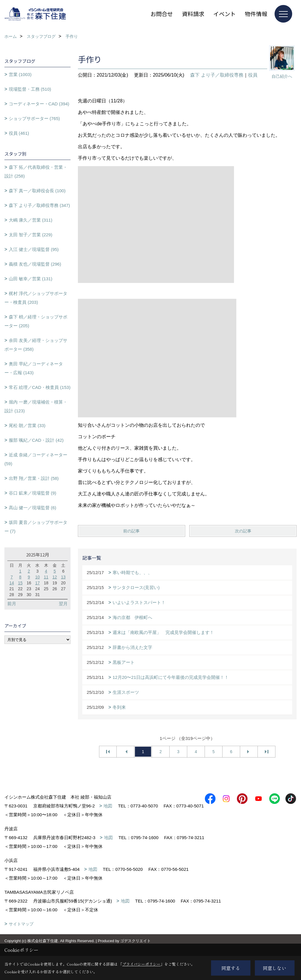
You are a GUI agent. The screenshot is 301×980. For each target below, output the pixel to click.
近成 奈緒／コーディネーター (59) (36, 459)
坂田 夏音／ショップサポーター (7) (36, 527)
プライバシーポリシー (141, 964)
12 (55, 577)
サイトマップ (21, 933)
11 (46, 577)
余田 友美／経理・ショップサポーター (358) (36, 345)
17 (38, 583)
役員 (253, 75)
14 (12, 583)
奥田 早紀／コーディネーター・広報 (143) (34, 368)
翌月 (63, 604)
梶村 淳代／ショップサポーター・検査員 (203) (36, 298)
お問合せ (162, 14)
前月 (12, 604)
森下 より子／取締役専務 (217, 75)
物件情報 (256, 14)
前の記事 (131, 531)
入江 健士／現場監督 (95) (34, 249)
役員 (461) (19, 133)
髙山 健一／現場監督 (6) (33, 508)
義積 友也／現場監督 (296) (35, 264)
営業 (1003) (20, 74)
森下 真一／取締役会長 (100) (37, 191)
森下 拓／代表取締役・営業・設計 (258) (36, 172)
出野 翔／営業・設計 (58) (34, 478)
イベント (225, 14)
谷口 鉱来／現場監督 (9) (33, 493)
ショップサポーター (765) (34, 118)
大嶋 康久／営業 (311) (31, 220)
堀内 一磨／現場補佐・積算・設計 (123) (36, 406)
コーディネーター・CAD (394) (39, 104)
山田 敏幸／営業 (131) (31, 279)
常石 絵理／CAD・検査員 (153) (40, 387)
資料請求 (193, 14)
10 (38, 577)
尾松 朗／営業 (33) (27, 425)
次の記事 (243, 531)
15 (20, 583)
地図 (108, 806)
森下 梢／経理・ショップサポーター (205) (36, 321)
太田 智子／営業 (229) (31, 235)
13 (63, 577)
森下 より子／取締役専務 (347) (39, 205)
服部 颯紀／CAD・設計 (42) (36, 440)
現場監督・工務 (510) (30, 89)
